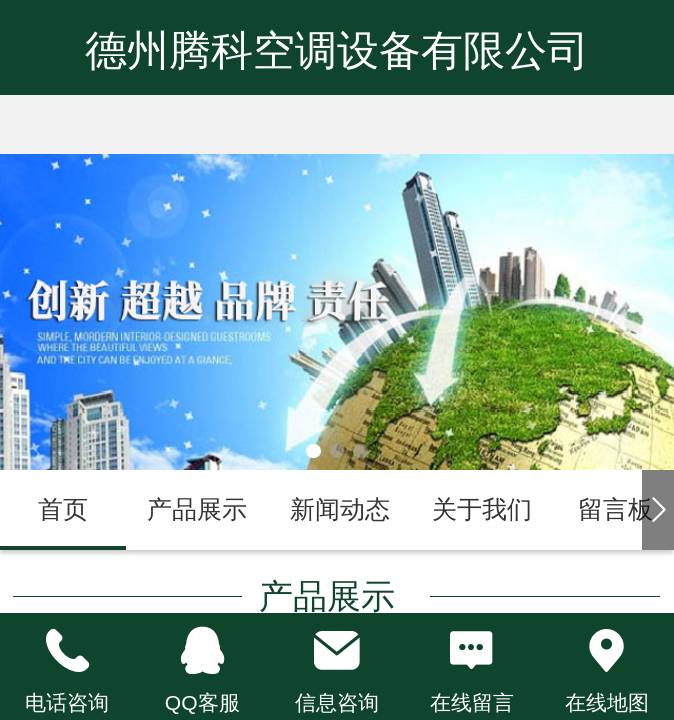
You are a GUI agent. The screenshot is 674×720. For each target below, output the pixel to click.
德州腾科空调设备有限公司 (337, 50)
